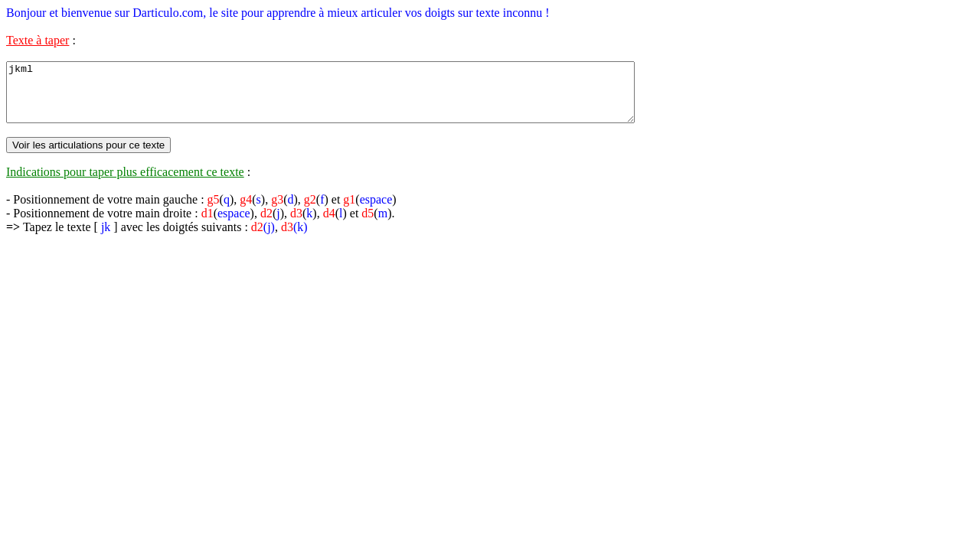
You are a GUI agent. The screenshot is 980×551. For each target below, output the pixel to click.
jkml (359, 98)
